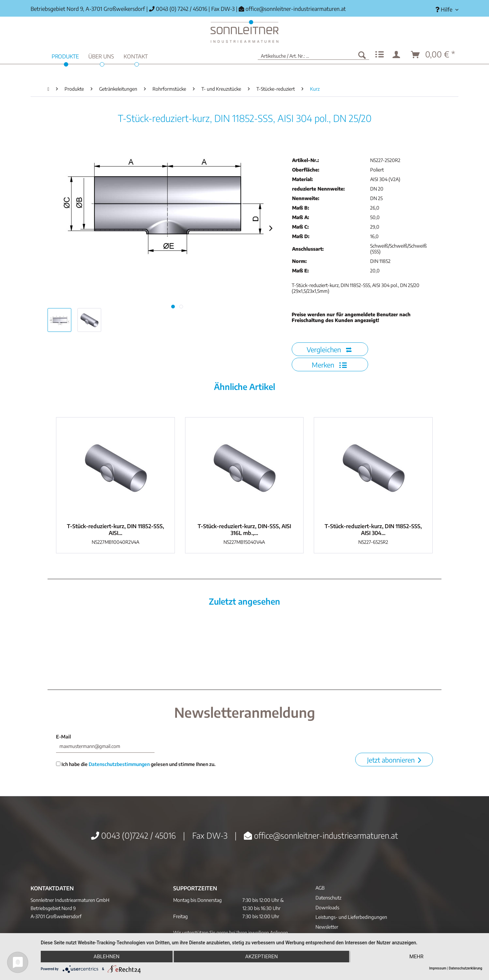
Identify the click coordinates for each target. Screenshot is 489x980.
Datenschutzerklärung (466, 968)
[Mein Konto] (398, 55)
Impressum (438, 968)
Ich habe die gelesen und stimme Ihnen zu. (136, 764)
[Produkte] (65, 56)
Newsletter (327, 927)
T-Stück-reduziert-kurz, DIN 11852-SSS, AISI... (115, 530)
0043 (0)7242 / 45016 (133, 835)
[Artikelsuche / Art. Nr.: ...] (313, 55)
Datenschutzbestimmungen (119, 764)
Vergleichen (329, 349)
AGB (320, 888)
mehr (416, 957)
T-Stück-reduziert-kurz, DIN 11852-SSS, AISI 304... (373, 530)
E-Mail (64, 737)
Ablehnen (107, 957)
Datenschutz (328, 898)
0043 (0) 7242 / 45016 (178, 9)
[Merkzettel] (379, 55)
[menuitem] (444, 10)
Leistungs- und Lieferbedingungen (351, 917)
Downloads (327, 907)
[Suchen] (362, 55)
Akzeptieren (261, 957)
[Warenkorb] (433, 55)
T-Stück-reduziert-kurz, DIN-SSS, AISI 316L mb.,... (244, 530)
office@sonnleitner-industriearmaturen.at (296, 9)
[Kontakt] (136, 56)
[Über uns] (101, 56)
